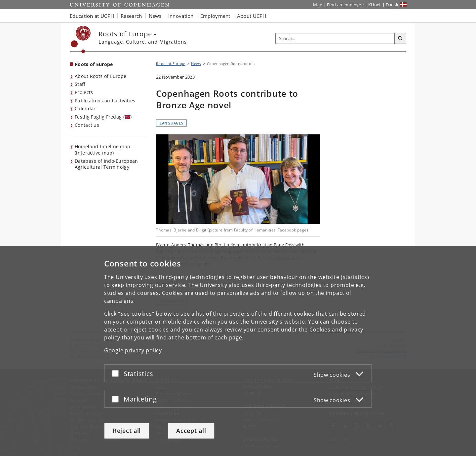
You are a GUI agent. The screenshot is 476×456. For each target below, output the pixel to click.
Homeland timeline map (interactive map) (102, 150)
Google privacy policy (133, 350)
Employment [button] (215, 16)
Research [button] (131, 16)
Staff (80, 84)
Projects (84, 92)
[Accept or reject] (117, 373)
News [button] (155, 16)
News (196, 64)
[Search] (400, 39)
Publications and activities (105, 101)
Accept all (191, 431)
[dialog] (238, 351)
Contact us (87, 125)
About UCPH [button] (252, 16)
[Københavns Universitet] (81, 39)
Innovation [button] (181, 16)
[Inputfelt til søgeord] (335, 38)
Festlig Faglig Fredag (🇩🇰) (103, 117)
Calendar (85, 108)
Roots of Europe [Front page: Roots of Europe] (94, 64)
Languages (171, 123)
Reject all (127, 431)
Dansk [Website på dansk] (392, 5)
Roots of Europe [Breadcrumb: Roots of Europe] (171, 64)
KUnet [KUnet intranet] (375, 5)
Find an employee (345, 5)
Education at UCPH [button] (92, 16)
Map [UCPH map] (318, 5)
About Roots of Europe (100, 76)
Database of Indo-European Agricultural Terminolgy (106, 164)
